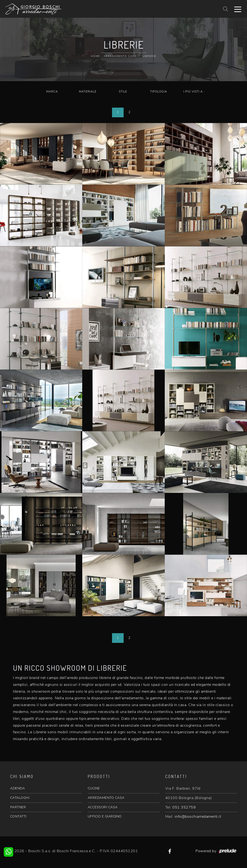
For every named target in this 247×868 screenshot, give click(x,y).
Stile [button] (123, 92)
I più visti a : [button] (194, 92)
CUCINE (94, 788)
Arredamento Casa (120, 56)
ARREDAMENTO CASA (106, 798)
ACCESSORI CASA (103, 807)
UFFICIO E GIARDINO (105, 816)
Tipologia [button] (159, 92)
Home (95, 56)
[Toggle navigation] (238, 9)
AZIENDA (18, 788)
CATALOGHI (20, 798)
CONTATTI (18, 816)
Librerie (149, 56)
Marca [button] (52, 92)
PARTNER (18, 807)
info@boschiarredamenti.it (198, 817)
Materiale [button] (88, 92)
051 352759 (184, 807)
